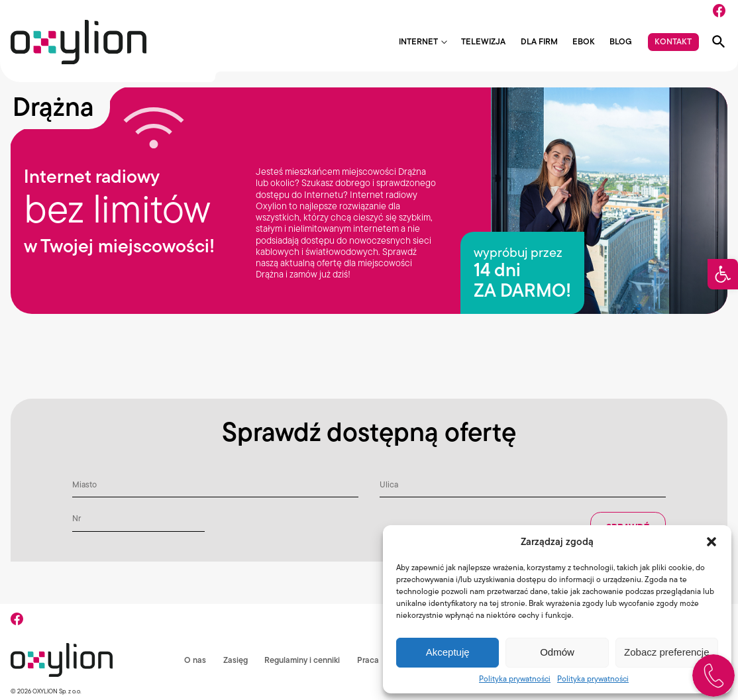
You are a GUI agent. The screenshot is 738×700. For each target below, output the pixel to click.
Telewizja (483, 42)
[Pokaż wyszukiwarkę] (719, 42)
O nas (191, 660)
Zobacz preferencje (666, 652)
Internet (418, 42)
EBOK (584, 42)
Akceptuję (448, 652)
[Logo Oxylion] (79, 42)
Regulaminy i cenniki (298, 660)
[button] (723, 274)
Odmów (557, 652)
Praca (365, 660)
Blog (621, 42)
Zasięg (232, 660)
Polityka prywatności (515, 678)
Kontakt (673, 41)
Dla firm (539, 42)
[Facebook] (719, 11)
